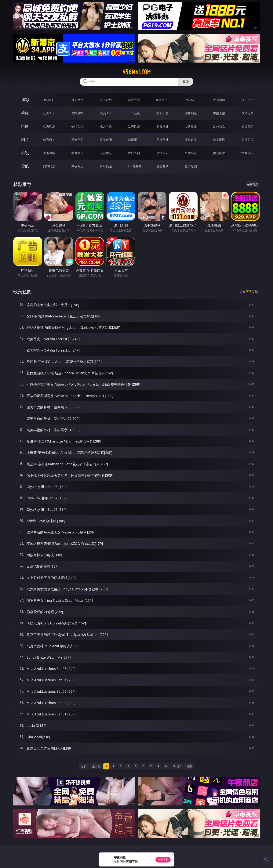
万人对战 (106, 100)
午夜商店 (77, 166)
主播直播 (219, 113)
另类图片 (247, 140)
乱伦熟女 (219, 126)
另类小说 (191, 153)
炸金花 (191, 100)
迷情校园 (162, 153)
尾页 (189, 766)
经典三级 (191, 126)
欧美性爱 (134, 126)
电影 (25, 126)
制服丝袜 (162, 126)
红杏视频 (162, 166)
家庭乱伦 (77, 153)
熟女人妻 (162, 113)
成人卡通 (106, 126)
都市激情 (49, 153)
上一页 (96, 766)
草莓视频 (106, 166)
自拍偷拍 (77, 113)
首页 (84, 766)
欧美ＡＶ (106, 113)
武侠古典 (134, 153)
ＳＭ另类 (247, 113)
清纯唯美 (191, 140)
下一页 (177, 766)
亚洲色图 (77, 140)
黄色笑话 (219, 153)
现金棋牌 (219, 100)
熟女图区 (219, 140)
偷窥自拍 (49, 140)
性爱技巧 (247, 153)
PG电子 (49, 100)
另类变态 (247, 126)
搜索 (186, 82)
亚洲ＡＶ (49, 113)
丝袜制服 (191, 113)
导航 (25, 166)
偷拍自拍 (77, 126)
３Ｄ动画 (134, 113)
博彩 (25, 100)
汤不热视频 (134, 166)
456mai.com (137, 72)
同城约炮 (49, 166)
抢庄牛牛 (247, 100)
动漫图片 (134, 140)
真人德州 (77, 100)
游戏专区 (134, 100)
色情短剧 (191, 166)
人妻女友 (106, 153)
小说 (25, 153)
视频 (25, 113)
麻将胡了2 (162, 100)
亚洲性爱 (49, 126)
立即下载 (163, 860)
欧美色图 (106, 140)
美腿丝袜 (162, 140)
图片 (25, 140)
